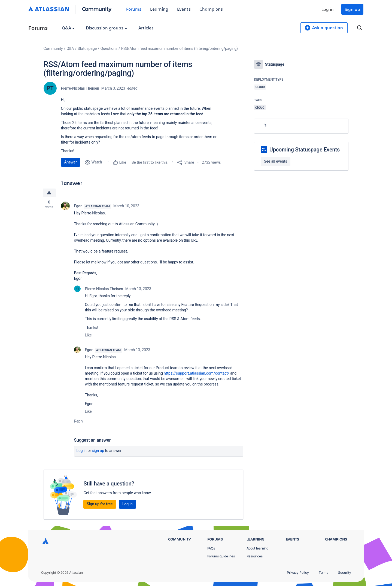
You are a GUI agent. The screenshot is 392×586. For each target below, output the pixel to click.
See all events (276, 161)
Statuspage (87, 48)
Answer (71, 162)
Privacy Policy (298, 573)
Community (97, 9)
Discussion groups (107, 28)
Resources (255, 556)
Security (344, 573)
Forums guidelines (221, 556)
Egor (78, 206)
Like (88, 335)
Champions (211, 9)
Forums (134, 9)
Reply (79, 421)
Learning (159, 9)
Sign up (352, 9)
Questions (109, 48)
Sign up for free (100, 504)
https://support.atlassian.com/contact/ (197, 373)
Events (184, 9)
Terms (324, 573)
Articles (146, 28)
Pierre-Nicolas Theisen (80, 88)
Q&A (68, 28)
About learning (258, 548)
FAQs (211, 548)
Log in (328, 9)
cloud (260, 107)
